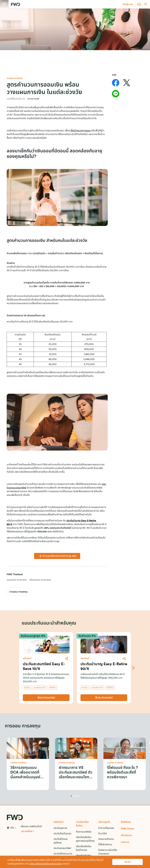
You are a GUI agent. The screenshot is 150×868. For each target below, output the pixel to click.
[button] (128, 4)
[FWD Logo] (16, 4)
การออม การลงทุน (19, 592)
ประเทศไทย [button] (27, 831)
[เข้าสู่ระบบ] (128, 4)
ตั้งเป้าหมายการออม (81, 131)
